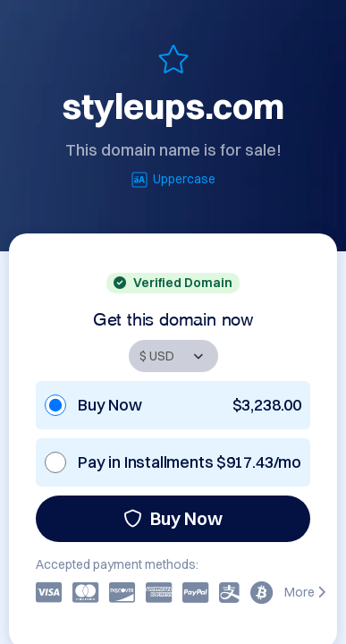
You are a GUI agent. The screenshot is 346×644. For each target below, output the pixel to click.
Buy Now (173, 518)
